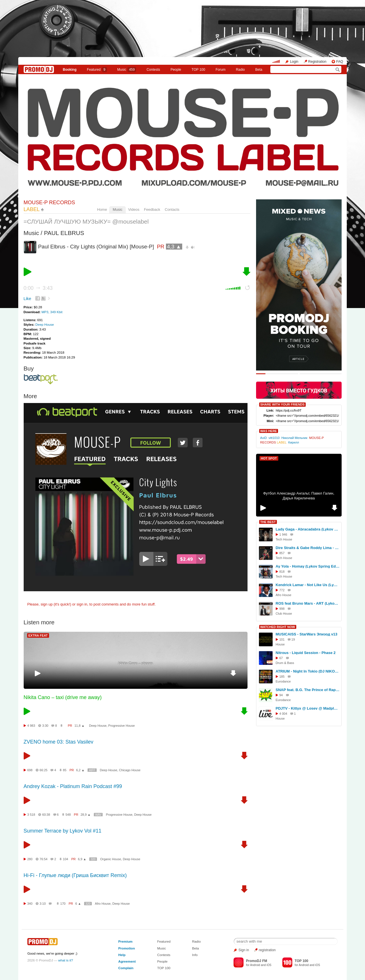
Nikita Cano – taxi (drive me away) (63, 697)
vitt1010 (274, 438)
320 (93, 859)
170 (63, 904)
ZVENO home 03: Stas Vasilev (59, 742)
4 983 (31, 726)
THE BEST (268, 522)
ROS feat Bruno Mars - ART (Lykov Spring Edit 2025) (308, 603)
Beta (259, 70)
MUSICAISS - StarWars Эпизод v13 (307, 634)
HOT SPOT (269, 458)
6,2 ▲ (80, 770)
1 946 (283, 534)
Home (102, 209)
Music (127, 70)
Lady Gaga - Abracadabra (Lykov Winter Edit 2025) (308, 529)
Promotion (127, 948)
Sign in (244, 950)
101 (282, 639)
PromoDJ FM (257, 961)
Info (195, 955)
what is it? (66, 960)
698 (30, 770)
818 (282, 572)
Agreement (127, 961)
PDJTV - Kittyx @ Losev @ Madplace (308, 708)
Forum (221, 70)
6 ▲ (78, 904)
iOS (269, 965)
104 (66, 859)
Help (122, 955)
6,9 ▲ (82, 859)
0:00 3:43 (38, 288)
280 (30, 859)
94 (281, 695)
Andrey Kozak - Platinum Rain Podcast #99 (73, 786)
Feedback (152, 209)
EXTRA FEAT (38, 635)
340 (30, 904)
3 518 (31, 815)
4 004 (283, 714)
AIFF (92, 770)
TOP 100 (198, 70)
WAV (98, 815)
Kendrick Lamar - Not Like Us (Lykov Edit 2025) (308, 585)
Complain (126, 968)
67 (281, 658)
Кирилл (294, 442)
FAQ (340, 62)
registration (267, 950)
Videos (134, 209)
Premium (125, 941)
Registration (317, 62)
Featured (97, 70)
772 (282, 590)
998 (282, 609)
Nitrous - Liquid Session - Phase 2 (306, 653)
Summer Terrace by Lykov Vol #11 (63, 831)
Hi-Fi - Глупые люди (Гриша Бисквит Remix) (75, 875)
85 (65, 770)
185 (282, 677)
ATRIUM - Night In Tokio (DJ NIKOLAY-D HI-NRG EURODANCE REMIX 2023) (308, 671)
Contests (164, 955)
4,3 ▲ (174, 247)
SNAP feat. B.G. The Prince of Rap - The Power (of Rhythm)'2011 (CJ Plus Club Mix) (308, 690)
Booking (70, 70)
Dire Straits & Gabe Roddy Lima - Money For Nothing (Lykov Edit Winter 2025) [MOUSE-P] (308, 548)
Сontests (153, 70)
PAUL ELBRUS (64, 233)
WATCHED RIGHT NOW (278, 627)
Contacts (172, 209)
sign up (46, 604)
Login (294, 62)
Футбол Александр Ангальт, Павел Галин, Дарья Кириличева (299, 496)
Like (28, 299)
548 (68, 815)
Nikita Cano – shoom (136, 664)
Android (255, 965)
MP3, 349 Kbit (52, 312)
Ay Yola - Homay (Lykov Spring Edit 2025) (308, 566)
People (176, 70)
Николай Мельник (294, 438)
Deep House (45, 324)
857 (282, 553)
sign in (82, 604)
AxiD (263, 438)
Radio (240, 70)
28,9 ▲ (85, 815)
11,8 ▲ (79, 726)
